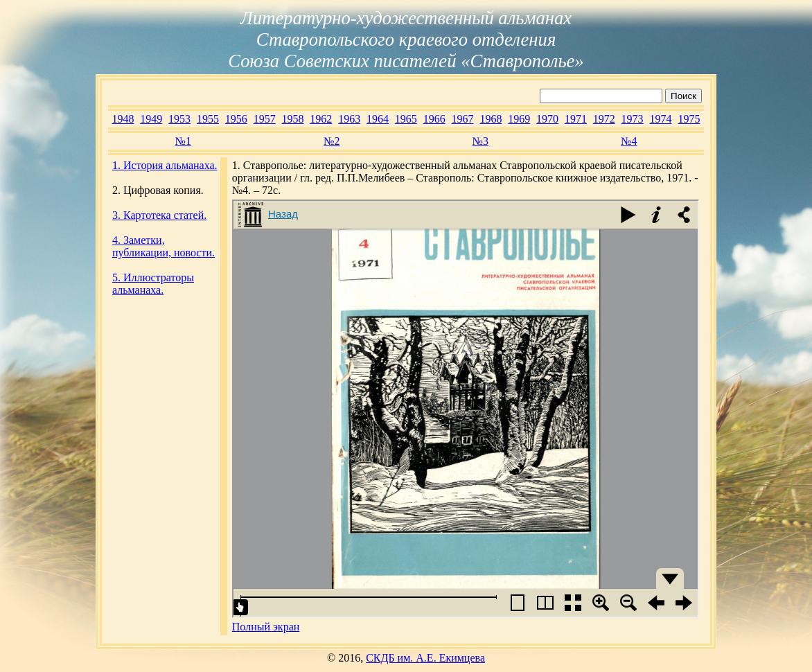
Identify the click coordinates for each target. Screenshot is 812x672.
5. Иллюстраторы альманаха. (153, 284)
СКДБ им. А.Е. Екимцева (425, 658)
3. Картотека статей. (159, 215)
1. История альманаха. (165, 165)
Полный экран (266, 627)
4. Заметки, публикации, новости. (164, 246)
